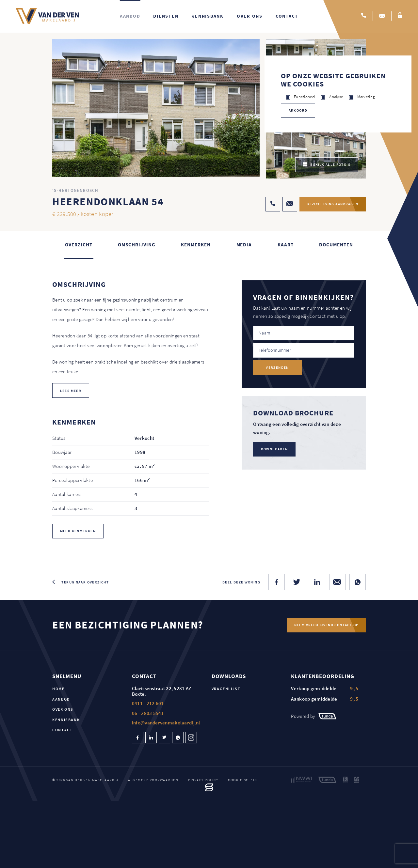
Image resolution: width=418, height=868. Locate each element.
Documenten (336, 245)
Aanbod (130, 16)
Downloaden (274, 449)
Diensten (166, 16)
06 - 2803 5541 (148, 713)
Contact (287, 16)
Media (244, 245)
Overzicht (79, 245)
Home (58, 689)
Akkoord (298, 110)
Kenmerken (196, 245)
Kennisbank (208, 16)
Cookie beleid (243, 780)
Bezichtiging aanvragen (331, 205)
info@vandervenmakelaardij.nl (166, 723)
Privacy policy (203, 780)
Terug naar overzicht (85, 582)
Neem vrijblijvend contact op (326, 625)
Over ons (250, 16)
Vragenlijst (226, 689)
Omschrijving (137, 245)
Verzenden (277, 368)
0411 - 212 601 (148, 704)
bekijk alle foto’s (327, 165)
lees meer (71, 391)
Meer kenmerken (78, 531)
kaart (286, 245)
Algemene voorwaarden (153, 780)
